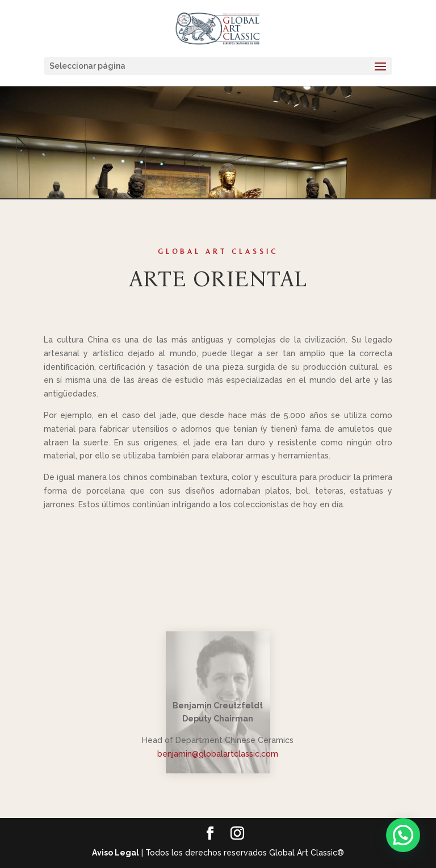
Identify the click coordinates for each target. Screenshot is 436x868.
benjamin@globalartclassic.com (218, 754)
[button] (403, 835)
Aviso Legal (116, 853)
